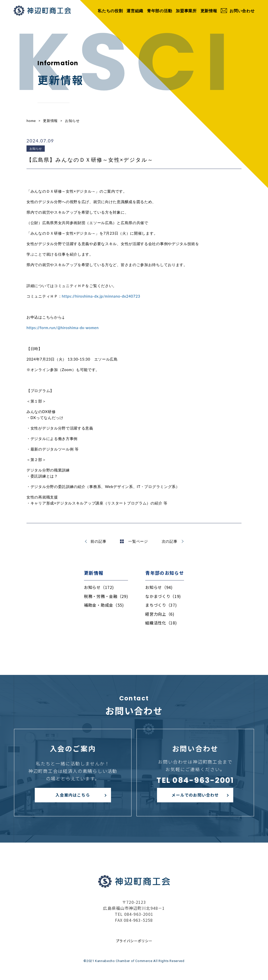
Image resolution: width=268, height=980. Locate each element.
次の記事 (170, 541)
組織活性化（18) (161, 623)
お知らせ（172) (99, 587)
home (31, 121)
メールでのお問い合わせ (195, 795)
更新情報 (209, 11)
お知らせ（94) (159, 587)
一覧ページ (134, 541)
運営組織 (135, 11)
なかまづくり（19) (163, 596)
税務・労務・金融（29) (106, 596)
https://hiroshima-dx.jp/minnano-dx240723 (101, 296)
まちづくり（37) (161, 605)
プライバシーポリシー (134, 941)
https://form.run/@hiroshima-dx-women (63, 328)
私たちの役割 (110, 11)
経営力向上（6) (160, 614)
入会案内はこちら (73, 795)
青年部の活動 (159, 11)
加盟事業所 (186, 11)
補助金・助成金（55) (104, 605)
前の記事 (98, 541)
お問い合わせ (238, 11)
